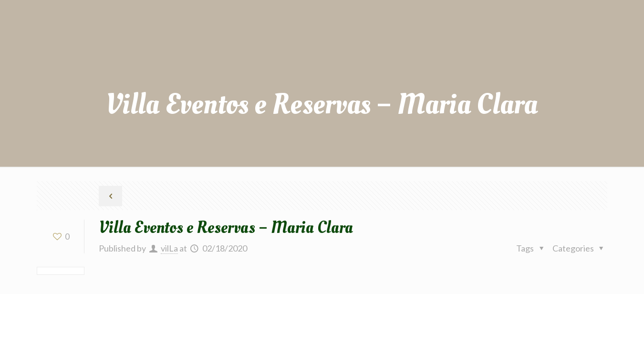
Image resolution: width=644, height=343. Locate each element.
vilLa (169, 248)
